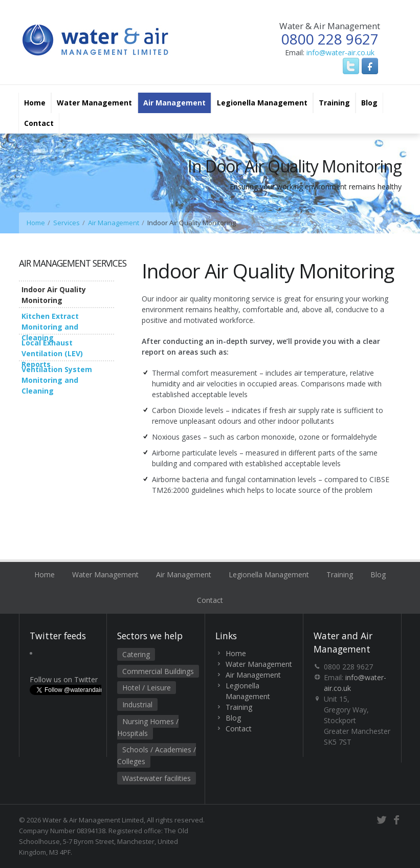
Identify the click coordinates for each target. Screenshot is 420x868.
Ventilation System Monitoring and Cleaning (57, 380)
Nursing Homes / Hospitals (148, 727)
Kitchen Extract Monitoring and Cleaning (50, 327)
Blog (369, 103)
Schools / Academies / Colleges (157, 755)
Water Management (94, 103)
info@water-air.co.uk (340, 52)
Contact (39, 123)
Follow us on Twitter (64, 679)
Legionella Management (262, 103)
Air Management (174, 103)
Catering (136, 654)
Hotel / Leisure (147, 688)
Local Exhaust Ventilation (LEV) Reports (52, 353)
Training (334, 103)
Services (67, 223)
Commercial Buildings (158, 671)
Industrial (137, 704)
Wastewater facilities (157, 778)
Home (35, 103)
